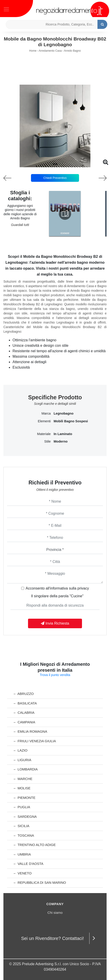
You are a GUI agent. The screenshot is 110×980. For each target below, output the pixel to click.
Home (33, 51)
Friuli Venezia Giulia (35, 741)
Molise (22, 788)
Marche (23, 779)
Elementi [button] (44, 421)
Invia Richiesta (55, 623)
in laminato (63, 434)
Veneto (23, 873)
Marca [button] (46, 413)
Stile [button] (47, 441)
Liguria (22, 760)
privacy (83, 588)
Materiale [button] (44, 434)
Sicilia (22, 826)
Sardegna (25, 817)
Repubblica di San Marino (40, 883)
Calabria (24, 713)
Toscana (24, 835)
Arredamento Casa (50, 51)
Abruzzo (24, 694)
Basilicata (25, 703)
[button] (55, 164)
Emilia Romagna (30, 731)
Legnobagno (64, 413)
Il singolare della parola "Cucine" (57, 596)
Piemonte (25, 798)
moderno (61, 441)
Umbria (22, 854)
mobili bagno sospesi (71, 421)
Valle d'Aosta (28, 864)
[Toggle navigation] (6, 9)
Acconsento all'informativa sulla (57, 588)
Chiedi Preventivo (55, 178)
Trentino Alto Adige (35, 845)
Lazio (21, 750)
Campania (24, 722)
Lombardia (26, 769)
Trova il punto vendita (55, 675)
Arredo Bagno (72, 51)
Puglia (22, 807)
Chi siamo (55, 913)
